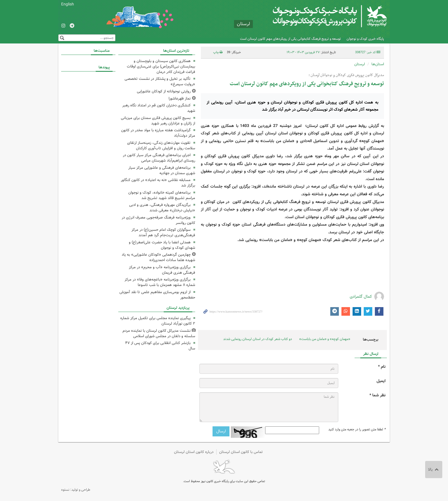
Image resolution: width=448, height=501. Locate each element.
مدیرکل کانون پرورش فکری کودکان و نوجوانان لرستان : (346, 75)
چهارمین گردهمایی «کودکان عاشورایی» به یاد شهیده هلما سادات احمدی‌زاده (158, 257)
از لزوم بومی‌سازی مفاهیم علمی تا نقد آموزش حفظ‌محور (157, 295)
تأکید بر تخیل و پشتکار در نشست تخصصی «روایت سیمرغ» (160, 81)
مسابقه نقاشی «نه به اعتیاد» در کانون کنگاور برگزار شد (158, 183)
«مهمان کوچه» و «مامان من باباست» (325, 339)
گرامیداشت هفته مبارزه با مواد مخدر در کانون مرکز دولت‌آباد (158, 133)
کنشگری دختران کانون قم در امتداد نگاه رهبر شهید (159, 108)
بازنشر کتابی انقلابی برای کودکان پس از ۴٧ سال (160, 346)
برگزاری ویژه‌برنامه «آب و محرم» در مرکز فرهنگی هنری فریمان (162, 270)
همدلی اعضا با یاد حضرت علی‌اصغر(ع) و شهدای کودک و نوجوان (162, 245)
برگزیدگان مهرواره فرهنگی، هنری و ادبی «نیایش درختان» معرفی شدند (162, 208)
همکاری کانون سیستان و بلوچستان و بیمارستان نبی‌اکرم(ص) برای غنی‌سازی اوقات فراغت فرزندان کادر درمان (161, 66)
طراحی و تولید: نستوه (76, 490)
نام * (382, 367)
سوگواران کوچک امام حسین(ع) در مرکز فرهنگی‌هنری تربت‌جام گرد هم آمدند (163, 232)
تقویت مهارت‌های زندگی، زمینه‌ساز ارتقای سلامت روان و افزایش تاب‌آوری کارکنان (161, 146)
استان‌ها (378, 64)
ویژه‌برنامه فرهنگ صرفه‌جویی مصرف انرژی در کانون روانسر (158, 220)
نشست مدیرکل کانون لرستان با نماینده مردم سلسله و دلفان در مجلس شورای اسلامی (159, 333)
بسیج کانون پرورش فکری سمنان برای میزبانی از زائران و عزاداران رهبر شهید (158, 121)
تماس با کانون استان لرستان (241, 452)
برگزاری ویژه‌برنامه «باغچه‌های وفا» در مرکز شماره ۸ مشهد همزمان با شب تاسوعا (160, 282)
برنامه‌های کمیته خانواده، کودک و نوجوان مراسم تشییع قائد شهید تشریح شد (162, 195)
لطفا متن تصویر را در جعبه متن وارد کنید (357, 430)
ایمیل (381, 381)
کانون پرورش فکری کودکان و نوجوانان (320, 17)
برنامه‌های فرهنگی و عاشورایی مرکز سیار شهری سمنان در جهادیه (162, 170)
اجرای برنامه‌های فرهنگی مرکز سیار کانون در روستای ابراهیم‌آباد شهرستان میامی (159, 158)
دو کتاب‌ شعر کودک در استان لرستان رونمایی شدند (258, 339)
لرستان (360, 64)
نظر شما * (377, 395)
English (68, 4)
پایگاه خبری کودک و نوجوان (365, 39)
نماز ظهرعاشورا (180, 99)
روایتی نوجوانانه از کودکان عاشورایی (164, 91)
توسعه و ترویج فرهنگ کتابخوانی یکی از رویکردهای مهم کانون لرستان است (290, 39)
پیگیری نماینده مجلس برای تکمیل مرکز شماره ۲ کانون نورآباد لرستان (158, 321)
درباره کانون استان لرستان (194, 452)
